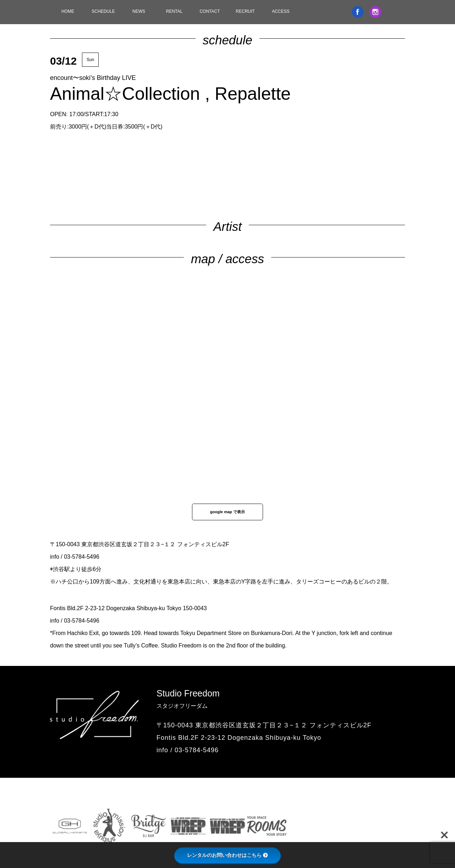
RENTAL (174, 11)
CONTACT (210, 11)
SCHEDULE (103, 11)
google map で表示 (227, 512)
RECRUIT (245, 11)
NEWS (139, 11)
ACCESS (281, 11)
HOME (68, 11)
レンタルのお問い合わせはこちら (227, 855)
